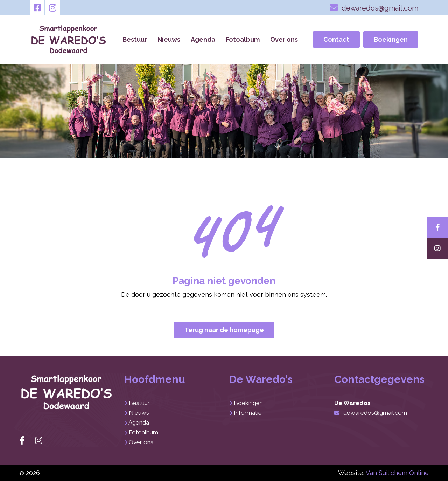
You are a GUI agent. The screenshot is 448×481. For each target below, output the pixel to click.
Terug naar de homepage (224, 330)
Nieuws (169, 39)
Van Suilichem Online (397, 473)
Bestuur (135, 39)
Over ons (284, 39)
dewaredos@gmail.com (374, 7)
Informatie (248, 413)
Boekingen (391, 39)
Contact (336, 39)
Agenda (203, 39)
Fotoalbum (243, 39)
